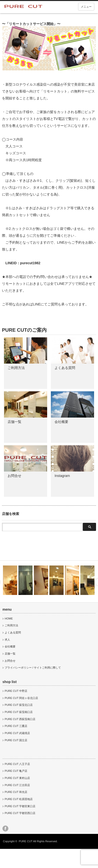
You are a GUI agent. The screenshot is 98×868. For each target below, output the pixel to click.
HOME (9, 618)
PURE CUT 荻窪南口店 (19, 712)
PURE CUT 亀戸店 (16, 771)
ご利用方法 (16, 368)
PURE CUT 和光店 (16, 792)
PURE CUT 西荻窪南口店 (20, 719)
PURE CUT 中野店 (16, 691)
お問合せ (14, 476)
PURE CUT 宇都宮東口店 (20, 806)
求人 (7, 640)
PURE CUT (26, 841)
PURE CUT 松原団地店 (19, 799)
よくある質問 (65, 368)
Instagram (62, 476)
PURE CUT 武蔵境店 (17, 733)
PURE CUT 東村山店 (17, 778)
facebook (5, 829)
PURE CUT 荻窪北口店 (19, 705)
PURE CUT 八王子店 (17, 764)
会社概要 (61, 422)
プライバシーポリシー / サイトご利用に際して (33, 668)
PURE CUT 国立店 (16, 740)
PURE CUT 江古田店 (17, 785)
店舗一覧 (14, 422)
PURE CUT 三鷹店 (16, 726)
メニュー (86, 7)
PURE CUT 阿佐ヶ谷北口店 (21, 698)
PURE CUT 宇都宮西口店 (20, 813)
